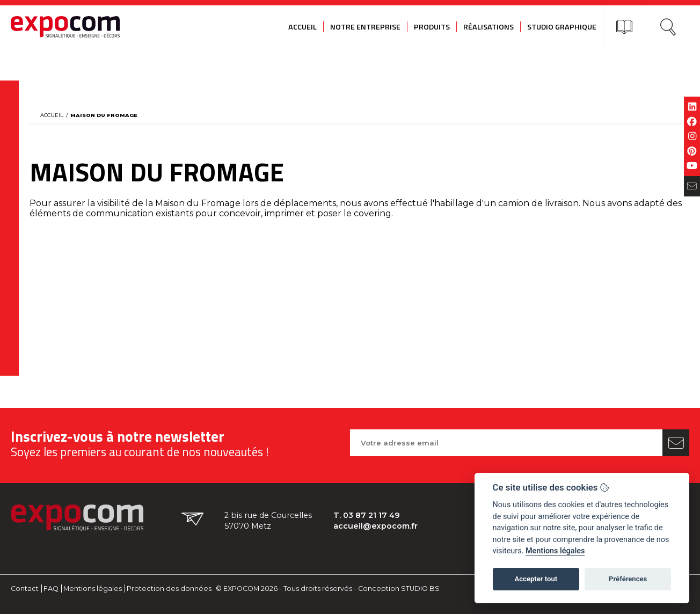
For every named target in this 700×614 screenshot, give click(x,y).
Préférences (628, 579)
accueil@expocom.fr (375, 526)
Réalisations (488, 27)
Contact (25, 589)
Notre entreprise (365, 27)
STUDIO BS (420, 589)
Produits (432, 27)
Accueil (302, 27)
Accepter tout (536, 579)
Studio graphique (562, 27)
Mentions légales (93, 589)
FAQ (51, 589)
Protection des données (169, 589)
